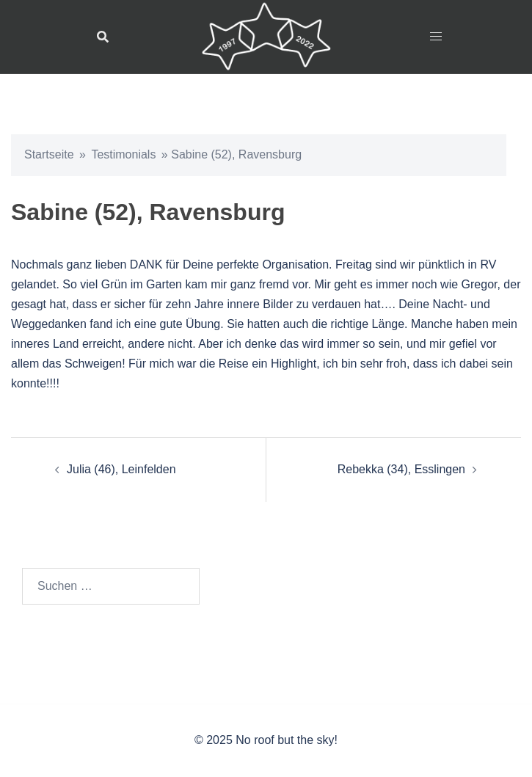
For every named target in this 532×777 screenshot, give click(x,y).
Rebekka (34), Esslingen (401, 469)
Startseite (49, 154)
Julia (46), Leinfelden (121, 469)
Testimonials (123, 154)
